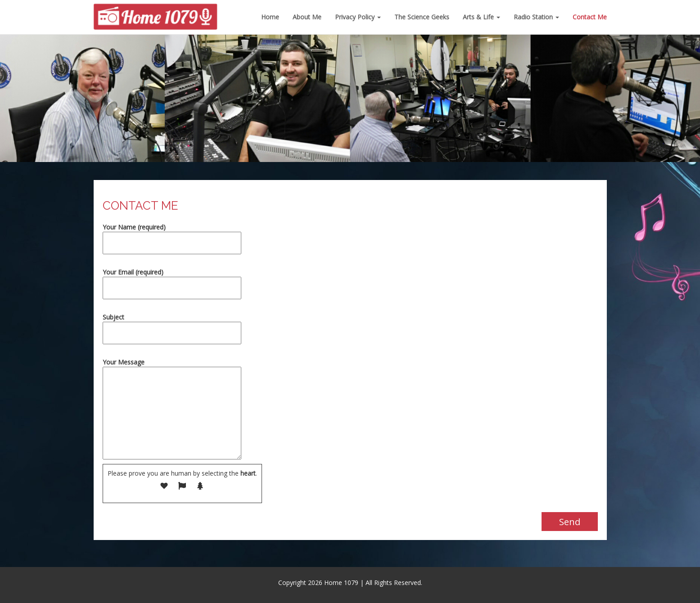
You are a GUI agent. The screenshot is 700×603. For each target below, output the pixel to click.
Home (270, 17)
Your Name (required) (172, 235)
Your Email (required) (172, 280)
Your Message (172, 409)
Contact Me (590, 17)
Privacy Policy (358, 17)
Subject (172, 325)
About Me (307, 17)
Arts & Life (481, 17)
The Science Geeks (422, 17)
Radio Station (536, 17)
